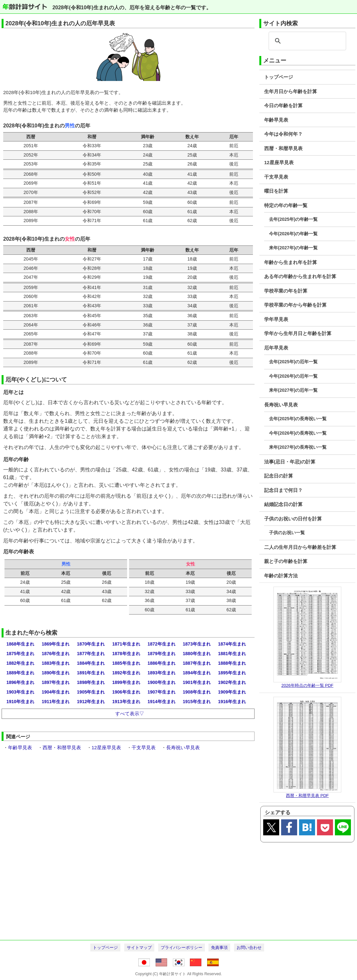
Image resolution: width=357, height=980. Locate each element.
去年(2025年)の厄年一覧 (293, 362)
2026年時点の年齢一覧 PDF (308, 685)
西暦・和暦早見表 (283, 148)
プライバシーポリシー (182, 948)
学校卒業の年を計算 (286, 291)
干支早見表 (276, 177)
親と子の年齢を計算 (286, 561)
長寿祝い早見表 (281, 405)
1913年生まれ (126, 702)
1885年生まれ (126, 663)
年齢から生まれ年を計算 (291, 262)
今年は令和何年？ (283, 134)
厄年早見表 (276, 348)
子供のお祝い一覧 (287, 533)
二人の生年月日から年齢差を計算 (300, 547)
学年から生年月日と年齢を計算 (298, 333)
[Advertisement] (178, 890)
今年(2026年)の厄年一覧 (293, 376)
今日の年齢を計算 (283, 105)
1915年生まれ (197, 702)
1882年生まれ (20, 663)
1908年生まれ (197, 692)
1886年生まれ (162, 663)
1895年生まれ (232, 673)
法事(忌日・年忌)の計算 (290, 462)
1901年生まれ (197, 682)
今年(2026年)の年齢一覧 (293, 234)
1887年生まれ (197, 663)
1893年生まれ (162, 673)
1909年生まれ (232, 692)
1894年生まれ (197, 673)
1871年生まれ (126, 644)
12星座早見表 (279, 162)
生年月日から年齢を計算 (291, 91)
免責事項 (219, 948)
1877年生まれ (91, 654)
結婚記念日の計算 (283, 504)
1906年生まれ (126, 692)
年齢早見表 (276, 120)
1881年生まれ (232, 654)
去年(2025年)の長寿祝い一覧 (298, 419)
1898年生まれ (91, 682)
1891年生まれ (91, 673)
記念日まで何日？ (283, 490)
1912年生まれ (91, 702)
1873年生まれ (197, 644)
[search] (306, 41)
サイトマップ (139, 948)
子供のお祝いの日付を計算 (293, 519)
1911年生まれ (56, 702)
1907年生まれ (162, 692)
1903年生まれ (20, 692)
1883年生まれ (56, 663)
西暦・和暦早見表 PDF (307, 795)
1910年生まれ (20, 702)
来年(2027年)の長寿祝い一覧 (298, 447)
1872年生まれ (162, 644)
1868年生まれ (20, 644)
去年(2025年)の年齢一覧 (293, 219)
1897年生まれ (56, 682)
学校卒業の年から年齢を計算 (295, 305)
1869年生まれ (56, 644)
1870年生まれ (91, 644)
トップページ (279, 77)
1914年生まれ (162, 702)
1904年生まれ (56, 692)
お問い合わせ (249, 948)
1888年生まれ (232, 663)
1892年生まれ (126, 673)
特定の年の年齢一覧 (286, 205)
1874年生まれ (232, 644)
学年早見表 (276, 319)
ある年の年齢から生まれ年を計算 (300, 276)
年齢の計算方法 (281, 576)
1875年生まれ (20, 654)
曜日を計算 (276, 191)
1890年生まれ (56, 673)
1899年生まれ (126, 682)
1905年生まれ (91, 692)
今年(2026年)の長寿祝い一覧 (298, 433)
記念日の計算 (279, 476)
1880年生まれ (197, 654)
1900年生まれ (162, 682)
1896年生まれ (20, 682)
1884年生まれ (91, 663)
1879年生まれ (162, 654)
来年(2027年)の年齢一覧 (293, 248)
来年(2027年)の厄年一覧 (293, 390)
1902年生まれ (232, 682)
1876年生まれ (56, 654)
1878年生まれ (126, 654)
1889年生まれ (20, 673)
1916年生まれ (232, 702)
